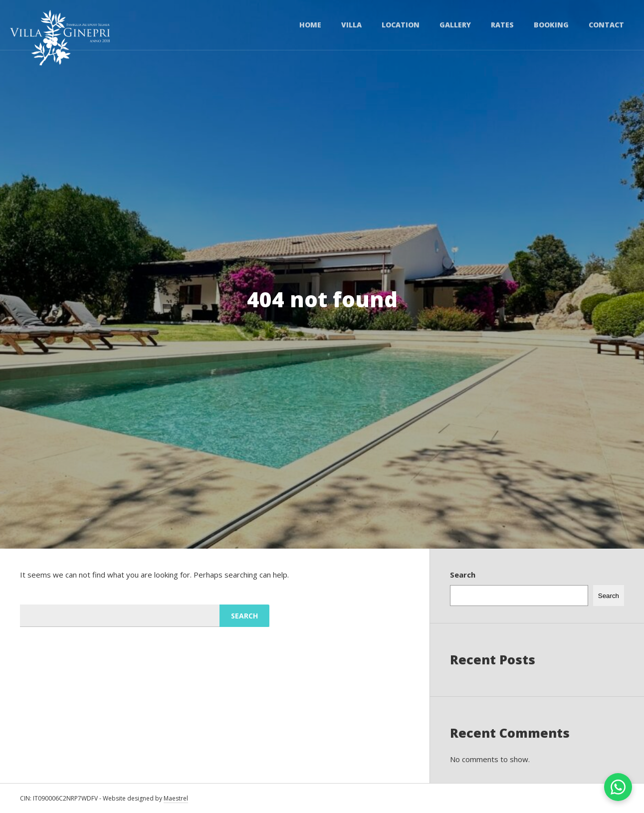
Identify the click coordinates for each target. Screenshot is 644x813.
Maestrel (176, 798)
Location (401, 25)
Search (463, 575)
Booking (551, 25)
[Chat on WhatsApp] (618, 787)
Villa (351, 25)
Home (310, 25)
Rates (502, 25)
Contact (606, 25)
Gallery (455, 25)
